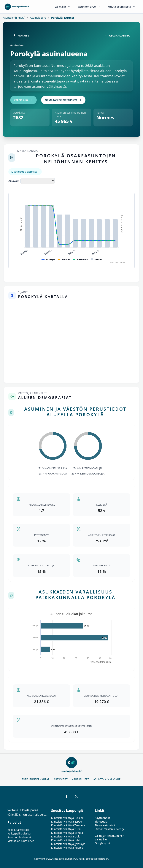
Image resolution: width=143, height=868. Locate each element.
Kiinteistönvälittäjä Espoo (67, 822)
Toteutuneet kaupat (35, 779)
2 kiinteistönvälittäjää (47, 81)
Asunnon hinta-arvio (20, 837)
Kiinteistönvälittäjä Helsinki (68, 818)
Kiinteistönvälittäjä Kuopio (67, 848)
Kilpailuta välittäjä (18, 830)
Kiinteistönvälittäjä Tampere (68, 825)
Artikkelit (61, 779)
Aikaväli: (14, 181)
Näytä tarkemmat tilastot (63, 100)
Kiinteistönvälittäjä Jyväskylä (68, 844)
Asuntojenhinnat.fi (14, 18)
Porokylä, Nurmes (62, 18)
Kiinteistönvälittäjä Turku (66, 829)
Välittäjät (63, 7)
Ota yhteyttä (102, 843)
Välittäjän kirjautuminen (109, 836)
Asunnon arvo (89, 7)
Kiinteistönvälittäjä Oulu (66, 836)
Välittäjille (101, 839)
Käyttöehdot (102, 818)
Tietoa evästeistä (105, 825)
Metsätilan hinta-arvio (21, 841)
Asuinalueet (81, 779)
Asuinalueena (38, 18)
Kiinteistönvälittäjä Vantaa (67, 833)
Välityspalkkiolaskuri (20, 833)
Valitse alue (23, 100)
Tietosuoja (101, 822)
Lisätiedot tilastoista (24, 172)
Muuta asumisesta (122, 7)
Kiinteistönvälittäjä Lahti (66, 840)
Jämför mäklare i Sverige (110, 829)
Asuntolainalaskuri (107, 779)
